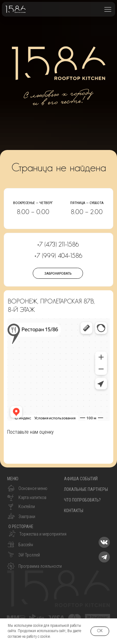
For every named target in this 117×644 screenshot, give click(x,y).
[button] (108, 9)
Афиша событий (81, 479)
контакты (74, 511)
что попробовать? (82, 500)
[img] (104, 542)
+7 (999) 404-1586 (58, 256)
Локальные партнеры (86, 489)
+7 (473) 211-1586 (58, 245)
